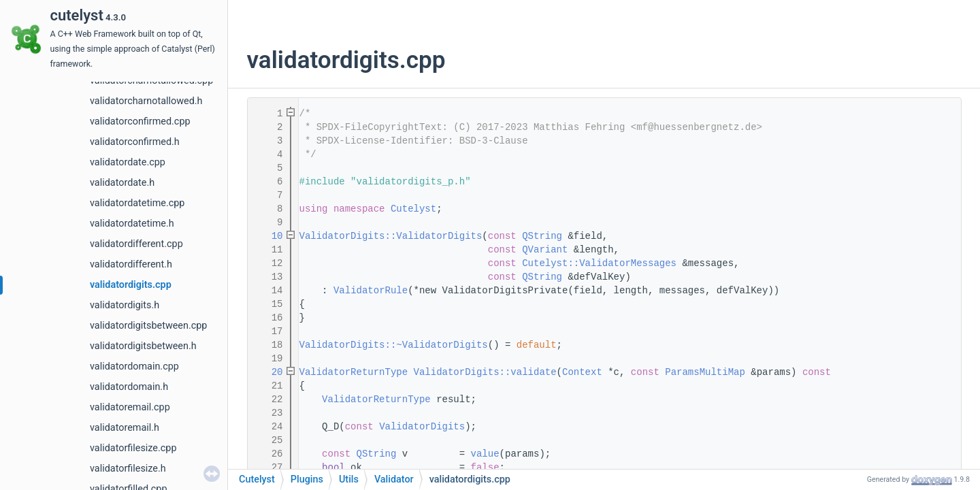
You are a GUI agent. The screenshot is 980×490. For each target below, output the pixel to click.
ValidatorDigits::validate (485, 372)
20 (268, 372)
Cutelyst (413, 209)
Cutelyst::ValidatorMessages (599, 263)
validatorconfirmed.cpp (140, 121)
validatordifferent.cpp (136, 244)
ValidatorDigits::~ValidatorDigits (394, 345)
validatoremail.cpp (130, 407)
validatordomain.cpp (134, 366)
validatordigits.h (125, 305)
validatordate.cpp (128, 162)
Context (582, 372)
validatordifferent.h (131, 264)
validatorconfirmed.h (135, 142)
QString (542, 236)
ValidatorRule (371, 291)
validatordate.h (122, 183)
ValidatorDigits (422, 427)
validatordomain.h (129, 387)
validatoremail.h (125, 428)
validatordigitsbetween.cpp (148, 326)
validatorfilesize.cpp (133, 448)
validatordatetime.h (132, 224)
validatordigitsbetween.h (143, 346)
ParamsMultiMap (705, 372)
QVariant (545, 250)
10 (268, 236)
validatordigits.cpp (131, 285)
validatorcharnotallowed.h (146, 101)
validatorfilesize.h (128, 469)
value (485, 454)
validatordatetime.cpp (137, 203)
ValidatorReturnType (354, 372)
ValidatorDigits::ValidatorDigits (391, 236)
